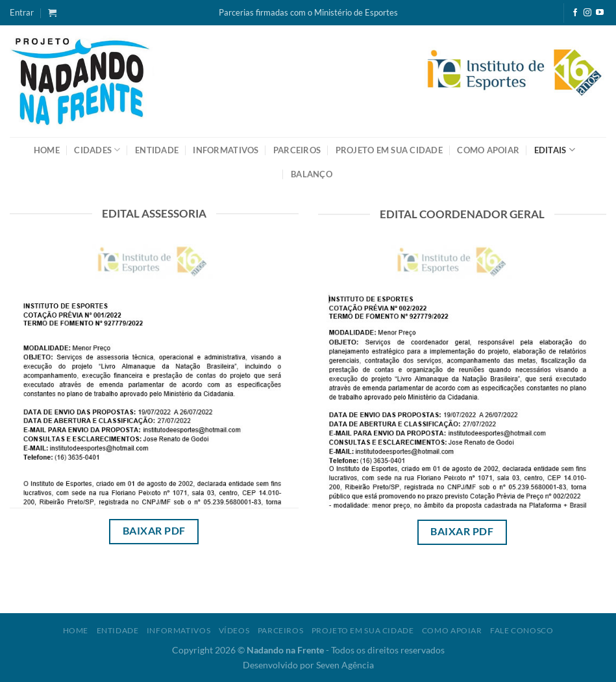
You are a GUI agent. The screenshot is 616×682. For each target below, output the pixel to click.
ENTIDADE (157, 150)
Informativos (179, 630)
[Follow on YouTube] (600, 13)
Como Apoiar (452, 630)
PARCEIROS (297, 150)
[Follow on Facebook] (575, 13)
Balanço (312, 174)
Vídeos (234, 630)
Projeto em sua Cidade (363, 630)
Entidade (118, 630)
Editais (555, 150)
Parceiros (281, 630)
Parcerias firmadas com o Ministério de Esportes (308, 12)
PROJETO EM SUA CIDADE (389, 150)
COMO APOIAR (488, 150)
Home (47, 150)
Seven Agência (345, 665)
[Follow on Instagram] (587, 13)
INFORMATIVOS (226, 150)
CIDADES (97, 150)
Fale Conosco (522, 630)
